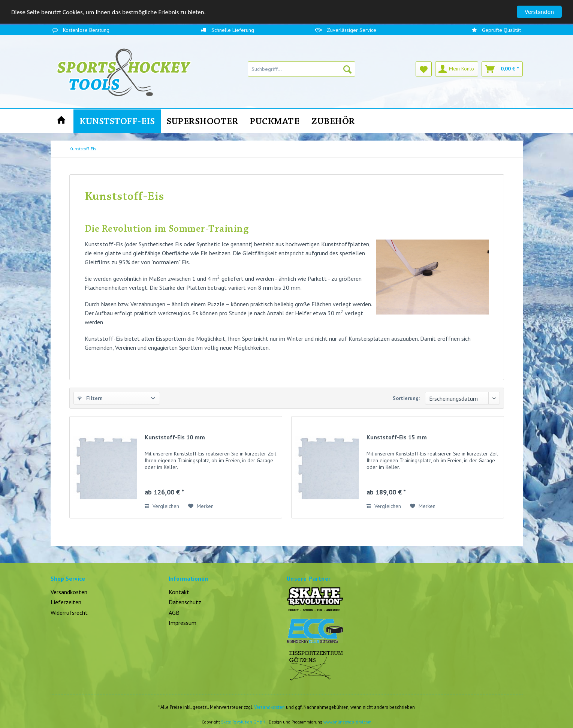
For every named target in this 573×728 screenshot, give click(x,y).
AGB (174, 613)
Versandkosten (69, 592)
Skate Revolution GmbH (243, 722)
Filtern (90, 398)
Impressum (183, 623)
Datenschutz (185, 602)
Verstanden (539, 12)
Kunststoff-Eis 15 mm (397, 437)
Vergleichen (162, 506)
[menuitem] (301, 69)
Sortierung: (406, 398)
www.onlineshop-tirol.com (347, 722)
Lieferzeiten (66, 602)
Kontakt (179, 592)
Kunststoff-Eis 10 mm (175, 437)
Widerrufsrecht (69, 613)
